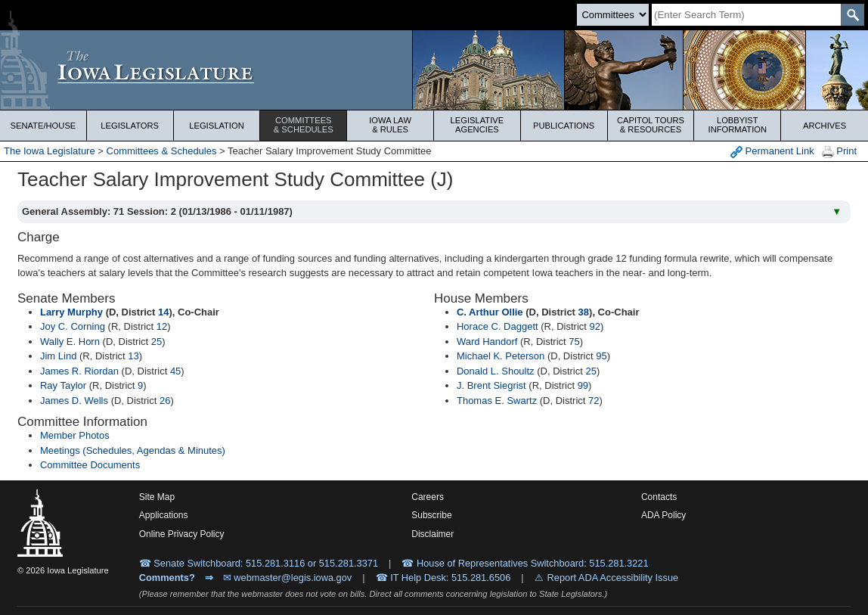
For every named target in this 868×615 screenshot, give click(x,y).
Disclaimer (432, 534)
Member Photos (75, 435)
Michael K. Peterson (501, 356)
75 (574, 342)
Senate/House (43, 126)
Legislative (477, 125)
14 (163, 312)
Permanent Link (772, 152)
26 (165, 401)
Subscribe (431, 515)
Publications (564, 126)
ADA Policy (663, 515)
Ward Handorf (487, 342)
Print (839, 152)
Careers (428, 497)
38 (584, 312)
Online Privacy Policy (182, 534)
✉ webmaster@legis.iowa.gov (288, 578)
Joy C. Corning (73, 326)
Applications (164, 515)
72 (594, 401)
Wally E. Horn (70, 342)
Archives (825, 126)
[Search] (746, 15)
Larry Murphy (71, 312)
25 (157, 342)
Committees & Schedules (162, 151)
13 (133, 356)
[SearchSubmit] (852, 15)
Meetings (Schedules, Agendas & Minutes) (133, 450)
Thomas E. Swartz (497, 401)
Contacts (659, 497)
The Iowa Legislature (50, 151)
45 (175, 371)
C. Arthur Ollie (490, 312)
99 (583, 385)
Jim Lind (58, 356)
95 (601, 356)
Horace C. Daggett (498, 326)
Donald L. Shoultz (496, 371)
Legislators (130, 126)
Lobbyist (737, 125)
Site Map (157, 497)
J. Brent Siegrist (491, 385)
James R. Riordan (79, 371)
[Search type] (613, 15)
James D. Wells (74, 401)
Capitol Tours (651, 125)
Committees (303, 125)
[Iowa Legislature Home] (434, 70)
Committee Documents (90, 465)
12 (162, 326)
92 (595, 326)
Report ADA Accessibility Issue (613, 578)
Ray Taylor (63, 385)
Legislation (217, 126)
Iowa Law (390, 125)
